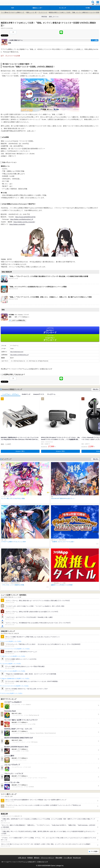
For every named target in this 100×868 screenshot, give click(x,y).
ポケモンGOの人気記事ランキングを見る (12, 693)
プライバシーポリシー (47, 858)
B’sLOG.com (77, 858)
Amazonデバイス (39, 394)
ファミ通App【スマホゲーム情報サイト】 (13, 12)
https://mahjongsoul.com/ (17, 352)
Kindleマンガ (26, 394)
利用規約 (30, 858)
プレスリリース (43, 12)
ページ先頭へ (94, 851)
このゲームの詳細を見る (18, 320)
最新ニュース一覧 (31, 12)
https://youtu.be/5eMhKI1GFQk (25, 217)
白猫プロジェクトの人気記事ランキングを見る (14, 656)
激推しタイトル (54, 17)
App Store (50, 330)
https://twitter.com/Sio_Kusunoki (24, 222)
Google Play (50, 338)
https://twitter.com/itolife (17, 224)
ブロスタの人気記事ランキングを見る (11, 664)
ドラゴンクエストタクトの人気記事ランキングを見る (15, 686)
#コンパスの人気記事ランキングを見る (12, 641)
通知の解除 (59, 858)
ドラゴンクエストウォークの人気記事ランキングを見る (16, 649)
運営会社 (37, 858)
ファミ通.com (68, 858)
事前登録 (44, 17)
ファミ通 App (7, 3)
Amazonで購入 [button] (20, 451)
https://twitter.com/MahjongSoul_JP (22, 219)
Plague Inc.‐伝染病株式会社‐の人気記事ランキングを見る (16, 679)
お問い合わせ (22, 858)
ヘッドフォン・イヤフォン (11, 394)
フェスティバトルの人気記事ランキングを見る (14, 671)
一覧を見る (95, 389)
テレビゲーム (51, 394)
